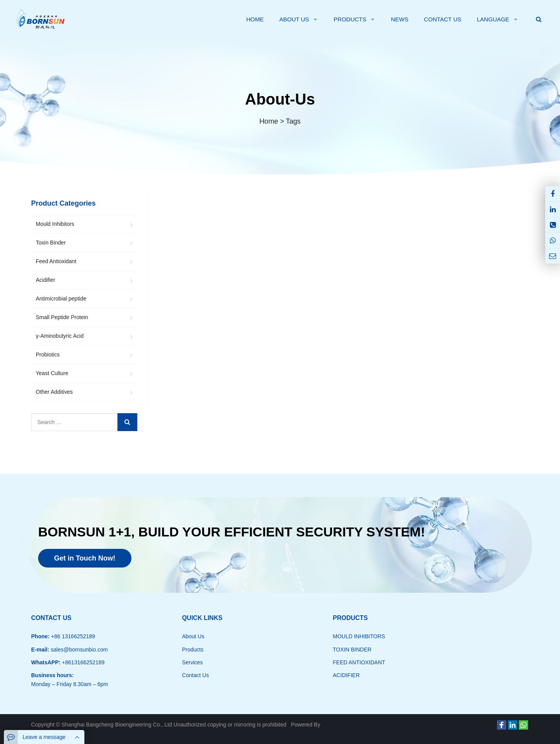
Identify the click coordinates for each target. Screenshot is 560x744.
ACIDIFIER (346, 675)
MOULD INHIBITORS (359, 636)
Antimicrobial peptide (61, 299)
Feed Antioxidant (56, 261)
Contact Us (195, 675)
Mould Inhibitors (55, 224)
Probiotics (48, 355)
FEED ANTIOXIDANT (359, 662)
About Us (193, 636)
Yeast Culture (52, 373)
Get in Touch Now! (85, 558)
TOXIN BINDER (352, 650)
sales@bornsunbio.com (79, 650)
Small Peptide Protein (62, 317)
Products (193, 650)
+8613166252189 (82, 662)
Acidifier (45, 280)
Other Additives (54, 392)
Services (192, 662)
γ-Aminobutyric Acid (60, 336)
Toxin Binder (51, 243)
